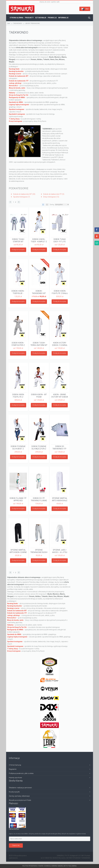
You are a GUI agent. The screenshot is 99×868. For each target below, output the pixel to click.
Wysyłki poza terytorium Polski (20, 800)
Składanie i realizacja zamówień (20, 788)
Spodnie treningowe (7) (21, 197)
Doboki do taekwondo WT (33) (23, 194)
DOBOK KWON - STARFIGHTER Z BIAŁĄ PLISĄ (18, 344)
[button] (85, 9)
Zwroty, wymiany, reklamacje (19, 796)
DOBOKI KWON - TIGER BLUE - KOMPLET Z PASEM (18, 292)
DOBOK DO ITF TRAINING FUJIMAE (39, 499)
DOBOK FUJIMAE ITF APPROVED (18, 499)
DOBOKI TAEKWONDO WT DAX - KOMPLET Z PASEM (39, 292)
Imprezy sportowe (15, 778)
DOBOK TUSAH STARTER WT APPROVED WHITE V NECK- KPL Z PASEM (18, 240)
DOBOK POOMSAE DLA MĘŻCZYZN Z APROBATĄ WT (39, 447)
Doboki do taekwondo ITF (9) (53, 194)
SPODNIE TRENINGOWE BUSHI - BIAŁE (39, 551)
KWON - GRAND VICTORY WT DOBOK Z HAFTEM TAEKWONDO (60, 396)
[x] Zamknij (73, 866)
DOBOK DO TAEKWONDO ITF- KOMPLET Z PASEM (60, 447)
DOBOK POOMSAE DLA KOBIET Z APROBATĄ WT (18, 447)
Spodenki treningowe (17, 114)
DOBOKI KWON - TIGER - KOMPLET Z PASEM (39, 240)
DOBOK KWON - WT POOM (39, 396)
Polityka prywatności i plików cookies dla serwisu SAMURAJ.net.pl (46, 866)
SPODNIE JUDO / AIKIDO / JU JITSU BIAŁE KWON (60, 551)
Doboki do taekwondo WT (19, 76)
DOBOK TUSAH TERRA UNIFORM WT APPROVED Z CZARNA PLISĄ (39, 344)
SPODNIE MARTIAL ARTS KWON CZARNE (18, 551)
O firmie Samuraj (15, 765)
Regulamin (13, 769)
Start (9, 23)
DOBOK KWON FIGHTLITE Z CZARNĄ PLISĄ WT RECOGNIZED (18, 396)
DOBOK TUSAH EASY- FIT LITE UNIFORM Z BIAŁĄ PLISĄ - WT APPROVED (60, 240)
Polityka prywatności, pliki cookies (21, 773)
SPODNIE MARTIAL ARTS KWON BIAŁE (60, 499)
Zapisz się (16, 845)
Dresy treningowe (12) (50, 197)
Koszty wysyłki (14, 792)
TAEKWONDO (18, 23)
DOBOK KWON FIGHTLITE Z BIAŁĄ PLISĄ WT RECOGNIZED (60, 292)
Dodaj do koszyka (18, 250)
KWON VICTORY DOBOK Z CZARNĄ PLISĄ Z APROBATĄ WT (60, 344)
